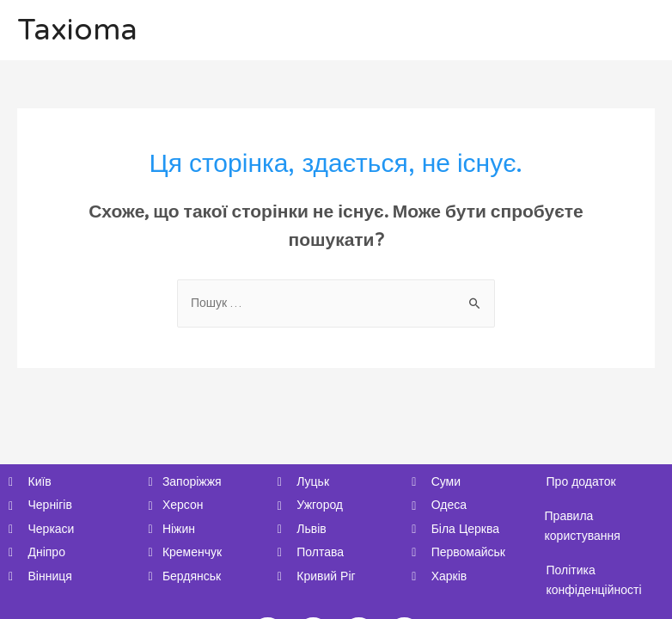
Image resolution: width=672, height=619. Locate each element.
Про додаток (581, 482)
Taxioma (77, 30)
